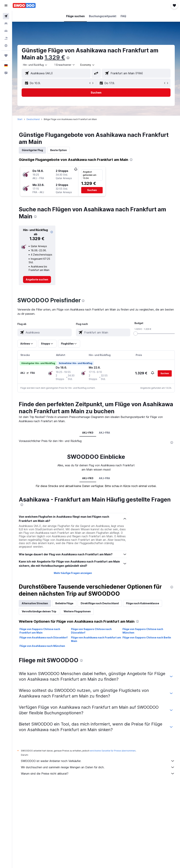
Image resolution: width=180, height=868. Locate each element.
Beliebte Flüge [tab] (64, 603)
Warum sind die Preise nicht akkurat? (98, 774)
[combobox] (88, 65)
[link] (37, 280)
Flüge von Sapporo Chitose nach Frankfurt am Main (40, 631)
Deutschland (33, 119)
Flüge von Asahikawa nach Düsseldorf (44, 637)
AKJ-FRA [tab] (105, 433)
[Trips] (6, 56)
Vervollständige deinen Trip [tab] (39, 611)
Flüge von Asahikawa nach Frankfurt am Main (96, 639)
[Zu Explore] (6, 46)
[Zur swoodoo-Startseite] (24, 5)
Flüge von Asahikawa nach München (42, 646)
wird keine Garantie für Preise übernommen (113, 751)
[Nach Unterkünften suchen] (6, 23)
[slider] (136, 333)
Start (20, 119)
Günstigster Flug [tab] (32, 150)
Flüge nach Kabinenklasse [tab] (143, 603)
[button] (6, 5)
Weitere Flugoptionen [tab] (77, 611)
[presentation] (68, 58)
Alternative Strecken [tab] (35, 603)
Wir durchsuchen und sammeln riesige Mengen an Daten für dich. (98, 767)
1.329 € (55, 57)
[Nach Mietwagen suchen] (6, 31)
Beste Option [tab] (59, 150)
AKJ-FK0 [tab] (88, 433)
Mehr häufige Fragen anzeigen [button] (73, 573)
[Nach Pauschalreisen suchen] (6, 38)
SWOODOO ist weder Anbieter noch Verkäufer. (98, 761)
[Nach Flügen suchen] (6, 16)
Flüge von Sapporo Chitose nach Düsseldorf (91, 631)
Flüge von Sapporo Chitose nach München (143, 631)
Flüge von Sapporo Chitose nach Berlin (147, 637)
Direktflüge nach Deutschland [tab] (100, 603)
